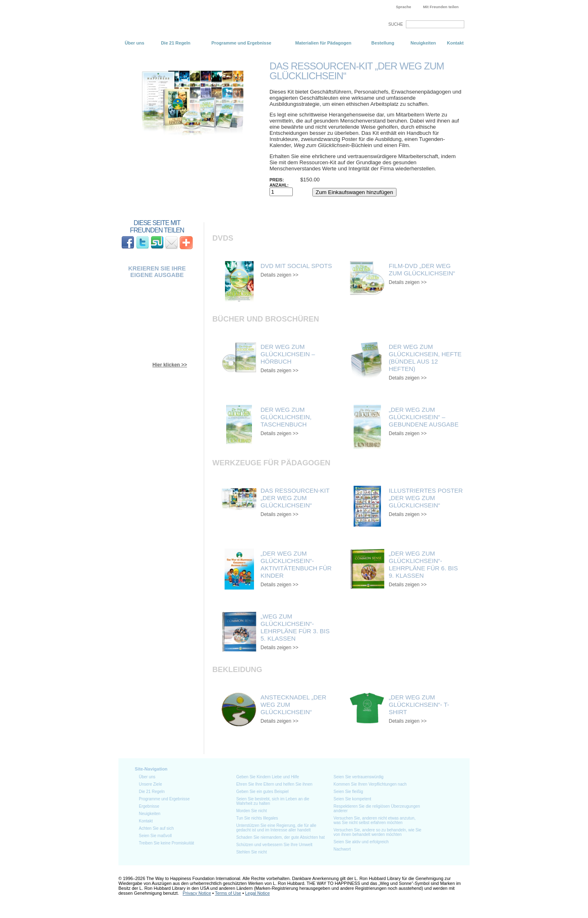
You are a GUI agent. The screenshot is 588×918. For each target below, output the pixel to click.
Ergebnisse (149, 806)
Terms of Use (228, 893)
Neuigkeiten (423, 43)
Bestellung (383, 43)
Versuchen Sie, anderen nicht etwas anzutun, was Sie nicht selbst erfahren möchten (375, 820)
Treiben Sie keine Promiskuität (166, 843)
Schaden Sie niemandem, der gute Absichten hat (280, 837)
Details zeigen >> (280, 275)
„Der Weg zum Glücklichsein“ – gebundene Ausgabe (424, 417)
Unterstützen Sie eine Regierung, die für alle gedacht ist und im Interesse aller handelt (276, 828)
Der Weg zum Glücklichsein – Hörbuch (288, 354)
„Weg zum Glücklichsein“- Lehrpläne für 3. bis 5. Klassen (295, 627)
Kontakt (455, 43)
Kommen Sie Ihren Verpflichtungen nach (370, 784)
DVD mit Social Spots (296, 266)
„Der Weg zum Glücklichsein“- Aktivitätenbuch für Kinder (296, 564)
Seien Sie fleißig (348, 792)
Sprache (403, 7)
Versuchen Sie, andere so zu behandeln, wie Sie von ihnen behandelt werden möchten (378, 832)
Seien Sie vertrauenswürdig (359, 777)
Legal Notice (257, 893)
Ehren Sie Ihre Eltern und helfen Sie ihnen (274, 784)
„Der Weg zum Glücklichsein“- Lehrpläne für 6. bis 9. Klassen (423, 564)
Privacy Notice (197, 893)
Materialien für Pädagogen (323, 43)
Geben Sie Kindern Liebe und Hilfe (267, 777)
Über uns (135, 43)
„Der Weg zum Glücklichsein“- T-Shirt (419, 705)
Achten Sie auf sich (156, 828)
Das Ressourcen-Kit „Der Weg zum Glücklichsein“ (295, 498)
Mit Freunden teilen (441, 7)
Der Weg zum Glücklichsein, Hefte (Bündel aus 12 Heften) (425, 358)
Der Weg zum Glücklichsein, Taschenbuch (286, 417)
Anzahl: (279, 185)
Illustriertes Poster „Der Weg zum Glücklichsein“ (426, 498)
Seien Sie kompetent (352, 799)
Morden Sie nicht (251, 811)
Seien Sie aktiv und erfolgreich (361, 842)
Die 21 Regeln (176, 43)
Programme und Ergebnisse (242, 43)
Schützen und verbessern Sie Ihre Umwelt (274, 845)
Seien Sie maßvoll (155, 836)
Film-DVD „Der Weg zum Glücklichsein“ (422, 269)
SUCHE (396, 24)
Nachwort (342, 849)
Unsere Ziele (150, 784)
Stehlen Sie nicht (251, 852)
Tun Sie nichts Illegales (257, 818)
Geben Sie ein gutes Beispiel (262, 792)
